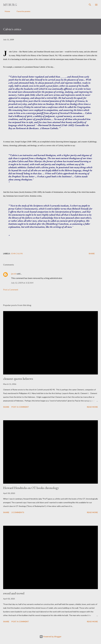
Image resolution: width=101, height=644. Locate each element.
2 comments (18, 512)
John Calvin (17, 253)
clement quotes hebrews (18, 379)
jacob (14, 274)
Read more (92, 407)
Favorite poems (22, 11)
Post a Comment (11, 290)
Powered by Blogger (50, 637)
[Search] (90, 5)
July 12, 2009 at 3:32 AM (22, 283)
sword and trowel (14, 593)
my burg (10, 5)
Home (6, 11)
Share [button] (92, 253)
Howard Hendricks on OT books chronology (31, 488)
